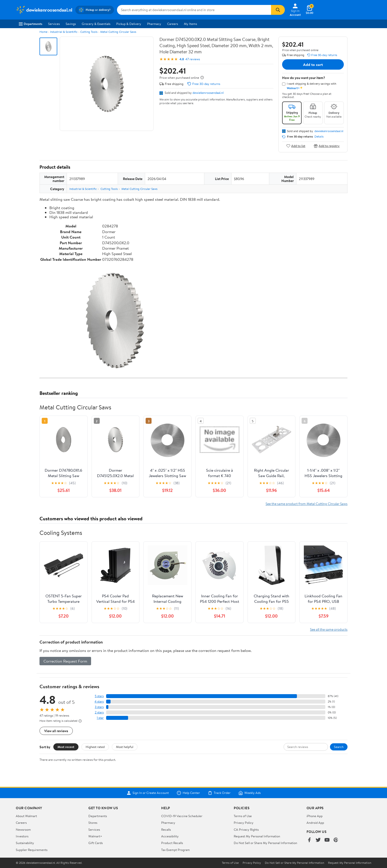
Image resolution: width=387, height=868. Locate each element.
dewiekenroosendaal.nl (208, 93)
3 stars (99, 707)
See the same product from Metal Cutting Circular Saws (307, 504)
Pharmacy (154, 24)
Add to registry (327, 146)
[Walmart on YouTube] (327, 840)
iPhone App (315, 816)
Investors (22, 836)
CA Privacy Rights (246, 829)
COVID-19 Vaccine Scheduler (182, 816)
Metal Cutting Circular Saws (118, 32)
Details (319, 137)
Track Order (219, 793)
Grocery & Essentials (96, 24)
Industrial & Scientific (64, 32)
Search (339, 747)
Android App (315, 823)
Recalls (166, 829)
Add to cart (313, 64)
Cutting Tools (89, 32)
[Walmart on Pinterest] (336, 840)
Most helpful (125, 747)
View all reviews (56, 731)
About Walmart (26, 816)
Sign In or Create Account (148, 793)
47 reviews (193, 59)
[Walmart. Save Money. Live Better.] (44, 10)
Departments (30, 24)
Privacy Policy (244, 823)
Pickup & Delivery (129, 24)
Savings (71, 24)
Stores (93, 823)
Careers (173, 24)
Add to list (296, 146)
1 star (100, 718)
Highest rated (95, 747)
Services (54, 24)
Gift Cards (96, 843)
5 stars (99, 696)
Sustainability (25, 843)
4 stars (99, 701)
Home (43, 32)
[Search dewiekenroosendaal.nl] (194, 10)
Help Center (188, 793)
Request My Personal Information (257, 836)
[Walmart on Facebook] (309, 840)
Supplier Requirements (32, 850)
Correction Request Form (65, 661)
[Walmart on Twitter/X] (318, 840)
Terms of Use (243, 816)
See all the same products (329, 629)
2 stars (99, 712)
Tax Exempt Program (175, 850)
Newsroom (23, 829)
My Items (190, 24)
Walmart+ (95, 836)
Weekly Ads (250, 793)
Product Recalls (172, 843)
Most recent (66, 747)
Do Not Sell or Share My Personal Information (265, 843)
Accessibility (170, 836)
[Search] (278, 10)
